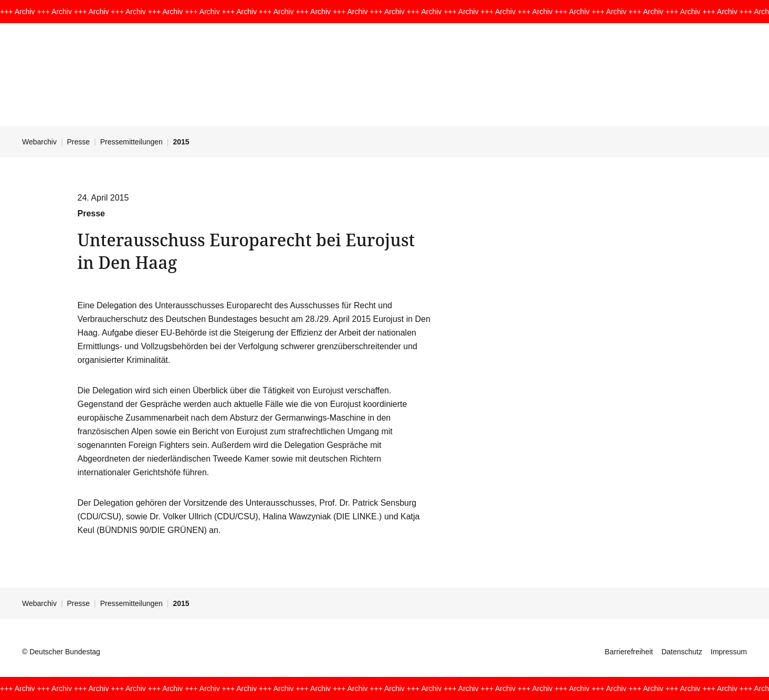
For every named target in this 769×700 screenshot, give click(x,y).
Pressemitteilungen (131, 142)
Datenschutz (682, 652)
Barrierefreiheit (629, 652)
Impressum (729, 652)
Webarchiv (39, 142)
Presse (79, 142)
